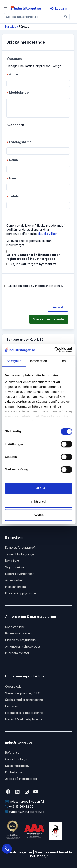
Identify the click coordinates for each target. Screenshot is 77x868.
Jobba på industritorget (21, 779)
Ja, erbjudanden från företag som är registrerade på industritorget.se (33, 257)
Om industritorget (17, 759)
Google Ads (13, 687)
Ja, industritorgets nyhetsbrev (33, 264)
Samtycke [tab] (14, 361)
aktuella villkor (47, 234)
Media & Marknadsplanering (24, 719)
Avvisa (39, 515)
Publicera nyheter (17, 653)
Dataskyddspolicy (17, 766)
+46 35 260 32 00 (19, 807)
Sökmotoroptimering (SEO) (23, 693)
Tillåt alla (39, 488)
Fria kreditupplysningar (21, 593)
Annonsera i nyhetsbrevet (23, 646)
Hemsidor (12, 706)
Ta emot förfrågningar (20, 554)
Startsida (10, 26)
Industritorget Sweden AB (25, 801)
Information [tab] (39, 361)
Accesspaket (14, 580)
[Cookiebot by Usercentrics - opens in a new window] (55, 350)
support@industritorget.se (25, 812)
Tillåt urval (38, 501)
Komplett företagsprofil (21, 547)
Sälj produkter (15, 567)
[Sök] (66, 17)
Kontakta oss (14, 772)
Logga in (59, 8)
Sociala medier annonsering (24, 700)
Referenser (13, 753)
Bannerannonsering (18, 633)
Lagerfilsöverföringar (19, 574)
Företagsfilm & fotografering (24, 713)
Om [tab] (63, 361)
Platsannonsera (16, 587)
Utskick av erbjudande (20, 640)
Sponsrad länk (15, 627)
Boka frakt (12, 561)
